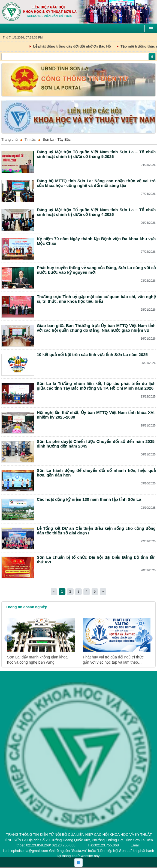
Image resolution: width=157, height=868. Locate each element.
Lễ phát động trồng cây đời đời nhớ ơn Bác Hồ (85, 46)
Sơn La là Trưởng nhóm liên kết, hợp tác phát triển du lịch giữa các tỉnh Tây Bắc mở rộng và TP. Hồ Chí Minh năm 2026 (96, 386)
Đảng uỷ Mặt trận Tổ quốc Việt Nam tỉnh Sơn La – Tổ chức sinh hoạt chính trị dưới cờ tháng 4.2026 (96, 212)
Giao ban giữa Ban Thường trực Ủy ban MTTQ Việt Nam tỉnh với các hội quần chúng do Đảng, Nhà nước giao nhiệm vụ (96, 328)
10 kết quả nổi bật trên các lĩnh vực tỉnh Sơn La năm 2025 (92, 354)
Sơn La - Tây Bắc (57, 140)
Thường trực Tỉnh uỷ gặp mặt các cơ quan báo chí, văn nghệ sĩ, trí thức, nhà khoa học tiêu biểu (96, 299)
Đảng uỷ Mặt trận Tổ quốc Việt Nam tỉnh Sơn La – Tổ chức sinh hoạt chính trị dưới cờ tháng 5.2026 (96, 154)
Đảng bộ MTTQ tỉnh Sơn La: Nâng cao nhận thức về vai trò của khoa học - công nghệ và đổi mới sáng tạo (96, 183)
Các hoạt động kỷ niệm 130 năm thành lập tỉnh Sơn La (89, 499)
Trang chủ (10, 140)
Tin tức (30, 140)
